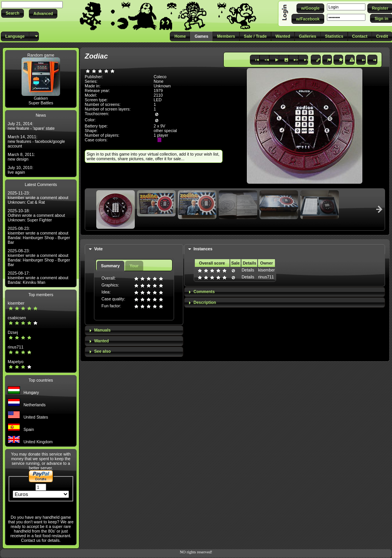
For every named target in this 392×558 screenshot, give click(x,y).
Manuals (102, 330)
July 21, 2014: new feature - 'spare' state (31, 126)
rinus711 (16, 347)
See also (102, 351)
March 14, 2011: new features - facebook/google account (36, 141)
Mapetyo (16, 362)
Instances (203, 249)
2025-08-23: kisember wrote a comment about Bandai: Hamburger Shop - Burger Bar (39, 235)
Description (205, 302)
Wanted (101, 341)
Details (248, 270)
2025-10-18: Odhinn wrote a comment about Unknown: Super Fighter (36, 215)
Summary (110, 266)
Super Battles (41, 103)
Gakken (41, 98)
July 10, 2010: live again (20, 170)
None (158, 81)
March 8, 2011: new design (21, 157)
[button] (13, 13)
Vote (98, 249)
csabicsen (17, 318)
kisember (16, 303)
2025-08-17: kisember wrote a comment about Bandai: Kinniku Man (38, 278)
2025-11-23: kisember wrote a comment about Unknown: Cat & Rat (38, 198)
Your (134, 266)
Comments (204, 292)
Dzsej (13, 332)
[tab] (134, 249)
